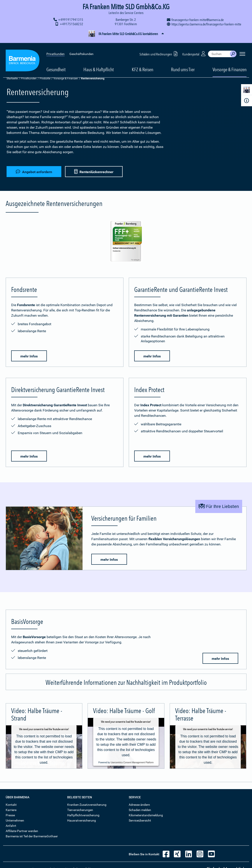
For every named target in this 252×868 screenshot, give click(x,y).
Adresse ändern (139, 805)
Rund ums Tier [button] (183, 64)
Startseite (12, 78)
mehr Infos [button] (29, 356)
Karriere (11, 810)
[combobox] (219, 48)
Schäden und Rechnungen (159, 48)
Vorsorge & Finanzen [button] (230, 64)
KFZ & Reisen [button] (143, 64)
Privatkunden (56, 48)
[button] (126, 34)
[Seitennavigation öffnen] (242, 48)
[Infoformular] (247, 101)
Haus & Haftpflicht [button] (99, 64)
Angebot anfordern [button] (34, 171)
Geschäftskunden (81, 48)
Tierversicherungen (80, 810)
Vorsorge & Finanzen (66, 78)
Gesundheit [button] (56, 64)
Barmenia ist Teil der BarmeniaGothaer (32, 836)
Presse (10, 815)
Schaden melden (140, 810)
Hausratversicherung (82, 820)
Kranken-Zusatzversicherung (87, 805)
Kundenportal (194, 48)
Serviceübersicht (140, 820)
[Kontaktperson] (247, 90)
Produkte (45, 78)
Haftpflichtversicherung (83, 815)
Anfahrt (11, 826)
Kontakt (11, 805)
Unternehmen (15, 820)
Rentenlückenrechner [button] (94, 171)
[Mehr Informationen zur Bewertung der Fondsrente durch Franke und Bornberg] (126, 242)
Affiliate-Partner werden (22, 831)
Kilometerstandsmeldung (146, 815)
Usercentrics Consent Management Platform (132, 762)
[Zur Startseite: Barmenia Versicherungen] (23, 56)
